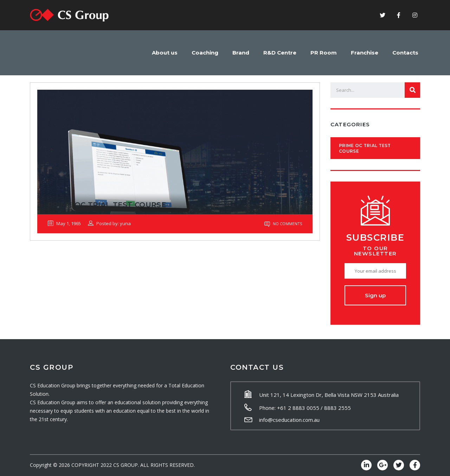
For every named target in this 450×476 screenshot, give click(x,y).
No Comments (283, 224)
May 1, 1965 (64, 223)
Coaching (205, 53)
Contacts (405, 53)
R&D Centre (280, 53)
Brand (241, 53)
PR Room (324, 53)
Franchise (365, 53)
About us (165, 53)
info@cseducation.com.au (289, 420)
